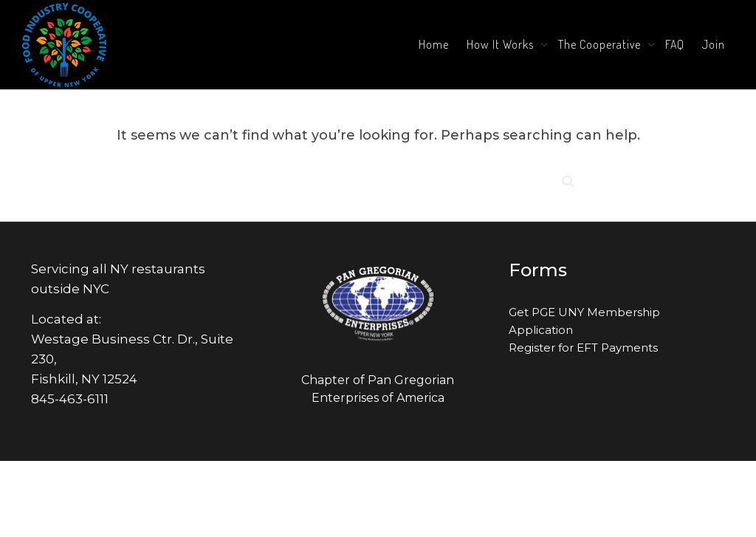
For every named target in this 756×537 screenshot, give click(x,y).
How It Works (502, 44)
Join (714, 44)
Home (434, 44)
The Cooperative (601, 44)
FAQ (675, 44)
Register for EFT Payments (583, 348)
